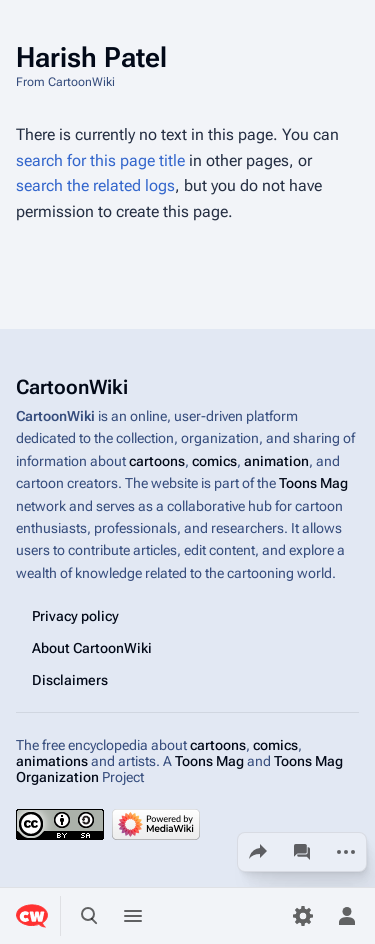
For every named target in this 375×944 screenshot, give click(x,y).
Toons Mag (313, 483)
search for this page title (100, 160)
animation (276, 461)
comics (214, 461)
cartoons (157, 461)
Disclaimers (70, 680)
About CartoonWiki (92, 648)
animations (52, 761)
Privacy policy (75, 616)
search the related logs (95, 185)
